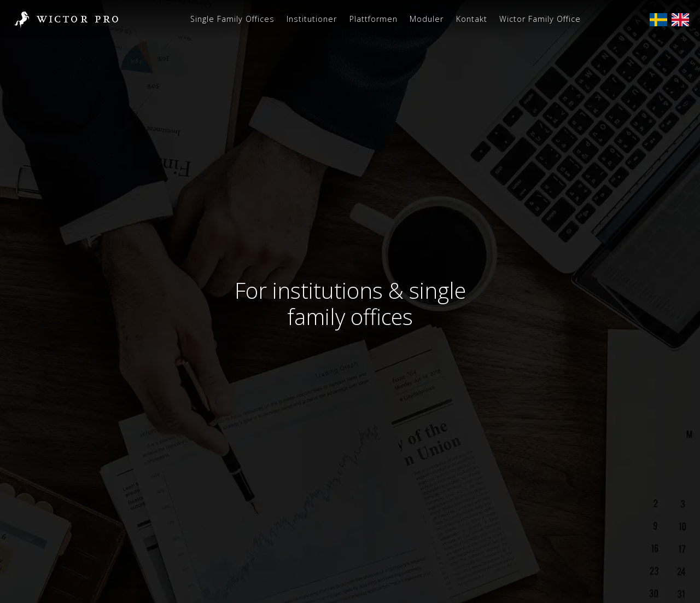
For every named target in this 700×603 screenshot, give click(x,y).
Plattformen (374, 19)
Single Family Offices (232, 19)
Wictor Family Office (540, 19)
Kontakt (472, 19)
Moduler (427, 19)
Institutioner (312, 19)
